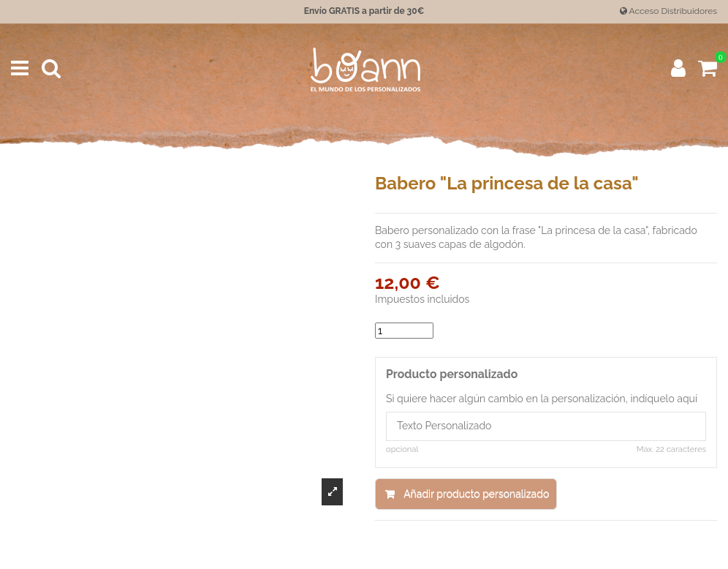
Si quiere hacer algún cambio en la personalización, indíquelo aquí (542, 399)
